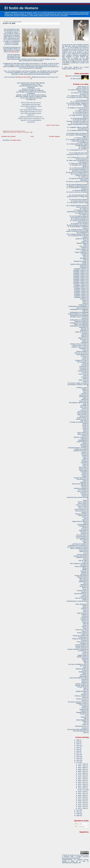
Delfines (84, 389)
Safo (85, 663)
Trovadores (83, 714)
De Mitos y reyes (82, 388)
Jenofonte (84, 533)
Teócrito (84, 697)
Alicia (85, 245)
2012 (78, 762)
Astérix (85, 302)
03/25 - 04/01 (82, 788)
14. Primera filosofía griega (79, 118)
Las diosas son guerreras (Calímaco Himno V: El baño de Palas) (78, 548)
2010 (78, 812)
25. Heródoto (83, 147)
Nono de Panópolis (81, 598)
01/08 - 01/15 (82, 806)
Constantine (83, 368)
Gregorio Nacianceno (80, 478)
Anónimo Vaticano (81, 249)
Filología (84, 461)
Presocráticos (83, 637)
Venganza (84, 717)
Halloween (83, 482)
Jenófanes (84, 532)
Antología (84, 254)
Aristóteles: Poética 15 (80, 278)
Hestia (85, 500)
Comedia (84, 365)
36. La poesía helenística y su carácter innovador (80, 175)
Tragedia (83, 711)
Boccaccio (84, 339)
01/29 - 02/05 (82, 803)
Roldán (85, 660)
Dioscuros (14, 132)
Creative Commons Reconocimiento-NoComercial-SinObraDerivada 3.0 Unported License (75, 858)
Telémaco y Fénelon (81, 696)
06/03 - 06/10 (82, 781)
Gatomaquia (83, 470)
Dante (85, 382)
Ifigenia (84, 520)
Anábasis (84, 248)
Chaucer (84, 359)
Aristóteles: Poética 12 (80, 273)
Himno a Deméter (81, 505)
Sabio (85, 661)
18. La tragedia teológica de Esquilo (78, 130)
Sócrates (84, 679)
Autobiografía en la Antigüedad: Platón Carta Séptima (79, 324)
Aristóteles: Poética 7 (80, 294)
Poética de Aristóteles (79, 636)
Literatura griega (82, 555)
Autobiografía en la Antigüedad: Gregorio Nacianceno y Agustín (78, 313)
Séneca (84, 670)
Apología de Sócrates (80, 261)
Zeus (85, 723)
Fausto (85, 457)
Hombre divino (82, 515)
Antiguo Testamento (81, 252)
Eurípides (84, 446)
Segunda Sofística (81, 669)
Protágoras (83, 643)
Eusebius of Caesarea (80, 451)
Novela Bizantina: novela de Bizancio (78, 601)
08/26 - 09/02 (82, 770)
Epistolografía (83, 440)
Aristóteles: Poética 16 (80, 279)
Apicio (85, 257)
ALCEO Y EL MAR (9, 23)
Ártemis (84, 300)
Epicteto (84, 436)
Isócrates (84, 529)
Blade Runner (83, 338)
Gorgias (84, 476)
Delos (85, 392)
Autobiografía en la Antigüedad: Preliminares (79, 327)
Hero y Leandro (82, 491)
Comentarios (80, 827)
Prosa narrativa (81, 642)
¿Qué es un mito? (81, 88)
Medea (85, 568)
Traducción (19, 132)
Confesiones (83, 367)
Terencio (84, 700)
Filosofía (83, 463)
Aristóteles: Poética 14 (80, 276)
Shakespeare (83, 672)
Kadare (84, 541)
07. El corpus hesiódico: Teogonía (77, 103)
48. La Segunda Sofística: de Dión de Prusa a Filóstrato (78, 206)
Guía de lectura (81, 479)
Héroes (84, 494)
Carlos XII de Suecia (81, 353)
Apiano (85, 255)
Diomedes (84, 406)
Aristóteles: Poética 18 (80, 282)
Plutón (85, 628)
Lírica (85, 553)
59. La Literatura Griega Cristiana (77, 234)
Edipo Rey (84, 421)
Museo (85, 589)
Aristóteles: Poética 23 (80, 287)
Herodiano (84, 493)
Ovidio (85, 612)
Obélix (85, 606)
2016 (78, 755)
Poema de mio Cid (81, 630)
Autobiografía (83, 305)
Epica (85, 430)
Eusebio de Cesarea (81, 449)
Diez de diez (83, 401)
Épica (85, 431)
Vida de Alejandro (81, 720)
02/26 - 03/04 (82, 795)
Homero (84, 517)
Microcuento (83, 579)
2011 (78, 810)
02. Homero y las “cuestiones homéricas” (80, 94)
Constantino (83, 370)
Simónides (83, 675)
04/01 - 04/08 (82, 786)
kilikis (85, 542)
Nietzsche (84, 597)
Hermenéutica (82, 490)
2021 (78, 749)
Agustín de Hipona (81, 239)
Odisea (85, 607)
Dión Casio (83, 407)
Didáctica (84, 400)
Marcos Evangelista (81, 567)
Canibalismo (83, 348)
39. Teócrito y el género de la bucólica (77, 182)
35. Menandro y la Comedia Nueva (76, 172)
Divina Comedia (82, 413)
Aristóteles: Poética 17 (80, 281)
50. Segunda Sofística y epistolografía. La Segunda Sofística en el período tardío (78, 212)
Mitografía (84, 585)
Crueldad (84, 377)
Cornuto (84, 373)
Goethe (84, 473)
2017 (78, 753)
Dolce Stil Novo (82, 415)
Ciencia (84, 363)
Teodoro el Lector (81, 699)
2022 (78, 747)
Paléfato (84, 615)
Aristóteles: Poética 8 (80, 296)
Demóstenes (83, 397)
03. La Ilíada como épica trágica (77, 96)
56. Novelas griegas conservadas (77, 225)
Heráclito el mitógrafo (80, 488)
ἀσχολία (84, 728)
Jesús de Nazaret (81, 535)
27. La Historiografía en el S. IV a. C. (78, 150)
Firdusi (85, 464)
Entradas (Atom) (16, 140)
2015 (78, 757)
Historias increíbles (81, 514)
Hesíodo (84, 496)
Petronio (84, 621)
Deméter (84, 394)
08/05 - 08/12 (82, 771)
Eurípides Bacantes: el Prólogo (77, 448)
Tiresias (84, 706)
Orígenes (84, 609)
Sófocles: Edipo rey (81, 685)
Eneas (85, 427)
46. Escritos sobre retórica (79, 201)
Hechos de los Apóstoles (79, 484)
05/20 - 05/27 (82, 782)
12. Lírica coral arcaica (80, 114)
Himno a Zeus (82, 508)
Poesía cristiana (82, 633)
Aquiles (84, 263)
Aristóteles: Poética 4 (80, 290)
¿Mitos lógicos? (82, 87)
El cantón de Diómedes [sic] (78, 422)
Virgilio (85, 721)
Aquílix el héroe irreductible (79, 264)
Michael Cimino (82, 577)
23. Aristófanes (82, 142)
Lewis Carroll (83, 550)
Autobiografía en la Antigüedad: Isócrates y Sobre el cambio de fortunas (79, 317)
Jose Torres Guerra (83, 855)
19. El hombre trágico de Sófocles (77, 133)
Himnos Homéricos (81, 511)
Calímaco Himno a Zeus (79, 345)
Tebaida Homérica (81, 691)
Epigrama (84, 439)
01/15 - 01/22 (82, 805)
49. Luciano (83, 209)
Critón (85, 376)
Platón (85, 624)
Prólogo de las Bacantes (79, 639)
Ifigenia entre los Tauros (80, 521)
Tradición (84, 708)
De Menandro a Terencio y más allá (78, 385)
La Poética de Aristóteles (79, 544)
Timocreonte (83, 705)
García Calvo (83, 467)
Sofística (84, 681)
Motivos (84, 588)
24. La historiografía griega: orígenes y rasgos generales (78, 145)
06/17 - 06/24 (82, 779)
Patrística (84, 618)
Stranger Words (82, 687)
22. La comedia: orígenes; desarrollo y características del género (77, 140)
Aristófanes (83, 267)
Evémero (84, 454)
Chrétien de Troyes (81, 360)
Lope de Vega (82, 561)
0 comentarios (26, 132)
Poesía (84, 631)
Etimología (83, 445)
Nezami (84, 595)
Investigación (83, 526)
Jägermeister (83, 530)
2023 (78, 746)
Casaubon (84, 356)
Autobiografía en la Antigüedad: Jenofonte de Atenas (79, 321)
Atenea (85, 303)
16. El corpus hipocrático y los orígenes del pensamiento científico (78, 124)
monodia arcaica (14, 52)
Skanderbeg (83, 676)
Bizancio (84, 336)
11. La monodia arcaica (80, 112)
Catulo (85, 357)
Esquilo (84, 443)
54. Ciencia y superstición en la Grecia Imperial (79, 221)
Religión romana (82, 657)
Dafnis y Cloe (83, 380)
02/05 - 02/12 (82, 801)
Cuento (84, 379)
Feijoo (85, 458)
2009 (78, 814)
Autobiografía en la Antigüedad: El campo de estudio (78, 307)
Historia (84, 512)
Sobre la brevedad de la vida (78, 678)
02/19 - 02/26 (82, 797)
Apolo (85, 260)
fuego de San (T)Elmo (24, 77)
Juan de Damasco (81, 536)
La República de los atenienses (77, 545)
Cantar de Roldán (81, 351)
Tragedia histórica (81, 712)
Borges (85, 341)
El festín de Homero (21, 8)
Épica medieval (82, 433)
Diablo (85, 398)
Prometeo (84, 640)
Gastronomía (83, 469)
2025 (78, 742)
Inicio (32, 136)
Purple (85, 652)
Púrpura (84, 654)
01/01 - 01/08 (82, 808)
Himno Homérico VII (81, 509)
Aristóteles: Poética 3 (80, 288)
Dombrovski (83, 416)
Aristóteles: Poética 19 (80, 284)
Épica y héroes (82, 434)
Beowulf (84, 333)
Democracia (83, 395)
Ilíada (85, 523)
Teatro (85, 690)
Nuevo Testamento (81, 604)
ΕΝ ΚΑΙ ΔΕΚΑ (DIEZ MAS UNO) (77, 730)
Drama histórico (82, 418)
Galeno (84, 466)
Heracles (84, 487)
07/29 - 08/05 (82, 773)
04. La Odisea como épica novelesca (78, 97)
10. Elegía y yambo (81, 111)
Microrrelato (83, 580)
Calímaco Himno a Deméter (78, 344)
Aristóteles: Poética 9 (80, 297)
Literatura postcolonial (80, 556)
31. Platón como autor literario (78, 163)
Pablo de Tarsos (82, 613)
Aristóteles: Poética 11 (80, 272)
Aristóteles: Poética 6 (80, 293)
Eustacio (84, 452)
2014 (78, 758)
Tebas (85, 693)
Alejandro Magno (82, 243)
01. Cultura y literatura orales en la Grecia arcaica (78, 91)
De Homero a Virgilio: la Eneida (77, 383)
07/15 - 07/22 (82, 775)
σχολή (85, 733)
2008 (78, 816)
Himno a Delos (82, 503)
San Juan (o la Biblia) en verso (77, 664)
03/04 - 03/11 (82, 793)
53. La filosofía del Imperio (79, 219)
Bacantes (84, 329)
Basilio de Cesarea (81, 332)
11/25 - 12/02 (82, 764)
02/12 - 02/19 (82, 799)
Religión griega (82, 655)
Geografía (84, 472)
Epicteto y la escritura (80, 437)
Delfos (85, 391)
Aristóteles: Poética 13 (80, 275)
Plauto (85, 625)
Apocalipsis (83, 258)
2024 (78, 744)
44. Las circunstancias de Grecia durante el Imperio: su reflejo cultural (78, 196)
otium (85, 610)
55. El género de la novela (79, 224)
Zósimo (84, 724)
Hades (85, 481)
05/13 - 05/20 (82, 784)
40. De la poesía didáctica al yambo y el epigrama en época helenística (78, 185)
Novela (85, 600)
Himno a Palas (82, 506)
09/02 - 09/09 (82, 768)
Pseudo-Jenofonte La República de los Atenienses (78, 650)
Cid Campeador (82, 362)
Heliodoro (84, 485)
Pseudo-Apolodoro (81, 645)
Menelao (84, 573)
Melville (84, 570)
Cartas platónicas (81, 354)
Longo (85, 559)
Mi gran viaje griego (81, 576)
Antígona (84, 251)
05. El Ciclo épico (81, 100)
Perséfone (84, 619)
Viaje (85, 718)
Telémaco (84, 694)
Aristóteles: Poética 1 (80, 269)
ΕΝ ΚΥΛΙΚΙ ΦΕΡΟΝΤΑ (80, 731)
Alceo (9, 132)
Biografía (84, 335)
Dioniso (84, 409)
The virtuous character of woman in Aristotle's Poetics (78, 703)
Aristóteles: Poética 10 (80, 270)
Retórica (84, 658)
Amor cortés (83, 246)
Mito (85, 583)
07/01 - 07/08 (82, 777)
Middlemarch (83, 582)
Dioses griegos (82, 412)
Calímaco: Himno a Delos (79, 347)
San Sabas (83, 666)
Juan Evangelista (82, 538)
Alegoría (84, 242)
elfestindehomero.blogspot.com (71, 863)
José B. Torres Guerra (53, 125)
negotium (84, 592)
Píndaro (84, 622)
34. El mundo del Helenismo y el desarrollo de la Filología (79, 170)
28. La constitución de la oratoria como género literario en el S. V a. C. (78, 154)
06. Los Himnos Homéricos (79, 102)
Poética (84, 634)
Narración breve (82, 591)
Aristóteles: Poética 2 (80, 285)
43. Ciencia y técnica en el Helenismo (77, 192)
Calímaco (84, 342)
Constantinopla (82, 371)
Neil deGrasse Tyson (80, 594)
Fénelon (84, 460)
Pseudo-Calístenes (81, 646)
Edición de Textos (81, 419)
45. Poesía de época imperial (78, 200)
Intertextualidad (82, 524)
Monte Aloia (83, 586)
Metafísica (84, 574)
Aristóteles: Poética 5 (80, 291)
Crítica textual (83, 374)
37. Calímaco (83, 177)
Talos (85, 688)
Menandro (84, 571)
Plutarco (84, 627)
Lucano (84, 562)
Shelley (84, 673)
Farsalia (84, 455)
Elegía (85, 424)
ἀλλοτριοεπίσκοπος (81, 726)
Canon (85, 350)
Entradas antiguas (54, 136)
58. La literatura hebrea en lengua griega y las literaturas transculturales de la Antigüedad (78, 231)
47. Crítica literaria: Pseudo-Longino (78, 203)
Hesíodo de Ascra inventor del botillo (78, 497)
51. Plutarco (83, 215)
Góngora (84, 475)
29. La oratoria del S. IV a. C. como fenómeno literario (78, 158)
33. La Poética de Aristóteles (78, 168)
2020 (78, 751)
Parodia (84, 616)
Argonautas (83, 266)
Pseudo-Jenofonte (81, 648)
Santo (85, 667)
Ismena (84, 527)
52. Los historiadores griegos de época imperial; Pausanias (79, 217)
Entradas (79, 824)
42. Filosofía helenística (80, 191)
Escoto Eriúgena (82, 442)
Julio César (83, 539)
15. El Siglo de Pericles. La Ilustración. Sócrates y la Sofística (78, 121)
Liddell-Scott (83, 552)
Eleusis (84, 425)
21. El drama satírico (80, 138)
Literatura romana (81, 558)
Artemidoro (83, 299)
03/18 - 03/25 (82, 792)
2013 (78, 760)
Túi (86, 715)
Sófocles (84, 682)
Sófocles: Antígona (81, 684)
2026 (78, 740)
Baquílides (83, 330)
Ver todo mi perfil (76, 79)
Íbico (85, 518)
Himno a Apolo (82, 502)
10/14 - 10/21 (82, 766)
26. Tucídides (83, 148)
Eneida (85, 428)
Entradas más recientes (8, 136)
